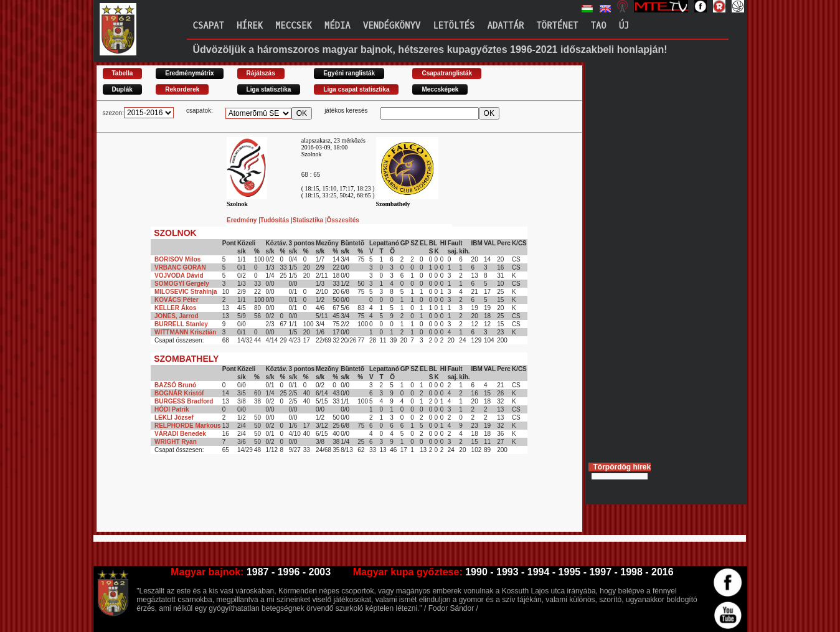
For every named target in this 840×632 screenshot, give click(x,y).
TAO (598, 26)
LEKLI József (174, 417)
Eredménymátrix (189, 73)
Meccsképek (440, 89)
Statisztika (309, 220)
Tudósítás (276, 220)
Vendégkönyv (392, 26)
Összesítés (343, 220)
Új (624, 26)
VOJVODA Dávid (179, 276)
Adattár (505, 26)
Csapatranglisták (447, 73)
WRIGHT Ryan (176, 442)
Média (337, 26)
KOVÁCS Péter (177, 300)
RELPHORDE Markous (188, 426)
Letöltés (454, 26)
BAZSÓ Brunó (175, 385)
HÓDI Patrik (172, 409)
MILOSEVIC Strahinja (186, 292)
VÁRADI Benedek (180, 434)
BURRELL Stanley (181, 324)
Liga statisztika (269, 89)
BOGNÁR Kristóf (179, 393)
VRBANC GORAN (180, 267)
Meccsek (294, 26)
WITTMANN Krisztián (185, 332)
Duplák (122, 89)
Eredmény (243, 220)
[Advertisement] (323, 504)
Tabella (123, 73)
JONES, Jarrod (177, 316)
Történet (557, 26)
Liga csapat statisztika (356, 89)
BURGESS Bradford (184, 401)
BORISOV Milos (177, 259)
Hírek (250, 26)
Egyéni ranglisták (349, 73)
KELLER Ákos (175, 308)
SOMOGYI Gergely (182, 284)
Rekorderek (182, 89)
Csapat (209, 26)
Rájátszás (261, 73)
